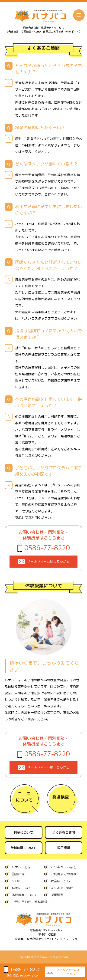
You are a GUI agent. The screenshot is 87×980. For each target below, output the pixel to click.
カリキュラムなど (64, 867)
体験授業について (25, 895)
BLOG (16, 881)
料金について (23, 832)
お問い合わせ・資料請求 (29, 902)
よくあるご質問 (64, 832)
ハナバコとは (21, 867)
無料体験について (23, 848)
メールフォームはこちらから (68, 972)
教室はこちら (60, 881)
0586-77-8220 (47, 548)
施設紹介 (18, 874)
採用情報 (64, 848)
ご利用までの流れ (64, 874)
